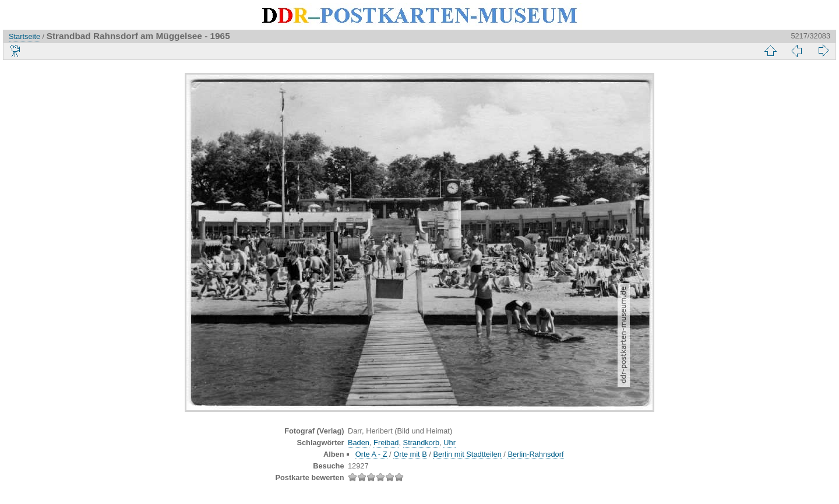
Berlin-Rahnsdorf (535, 454)
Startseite (24, 36)
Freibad (386, 443)
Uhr (450, 443)
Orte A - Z (371, 454)
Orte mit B (410, 454)
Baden (359, 443)
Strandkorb (422, 443)
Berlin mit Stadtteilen (467, 454)
